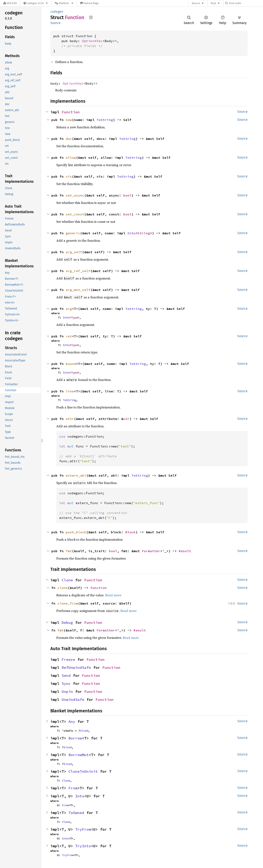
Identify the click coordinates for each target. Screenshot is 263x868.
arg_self (74, 252)
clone (63, 588)
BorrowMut (79, 755)
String (144, 233)
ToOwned (76, 813)
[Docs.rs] (10, 3)
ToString (105, 120)
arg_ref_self (78, 271)
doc (69, 139)
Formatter (151, 551)
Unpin (67, 692)
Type (74, 317)
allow (71, 158)
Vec (99, 41)
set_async (75, 195)
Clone (67, 580)
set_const (75, 214)
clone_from (68, 603)
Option (88, 41)
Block (130, 532)
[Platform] (64, 3)
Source (55, 23)
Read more (113, 595)
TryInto (83, 846)
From (73, 788)
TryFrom (83, 829)
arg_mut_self (78, 290)
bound (71, 364)
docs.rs (196, 3)
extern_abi (76, 475)
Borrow (75, 738)
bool (127, 195)
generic (73, 233)
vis (69, 176)
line (70, 391)
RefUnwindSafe (76, 667)
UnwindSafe (73, 700)
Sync (66, 683)
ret (69, 336)
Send (66, 675)
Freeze (68, 659)
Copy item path (91, 17)
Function (71, 112)
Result (185, 551)
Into (131, 233)
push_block (76, 532)
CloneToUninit (83, 771)
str (126, 419)
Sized (84, 731)
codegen (57, 12)
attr (70, 419)
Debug (67, 623)
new (69, 120)
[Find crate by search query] (246, 3)
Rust (213, 3)
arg (69, 309)
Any (72, 721)
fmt (69, 551)
